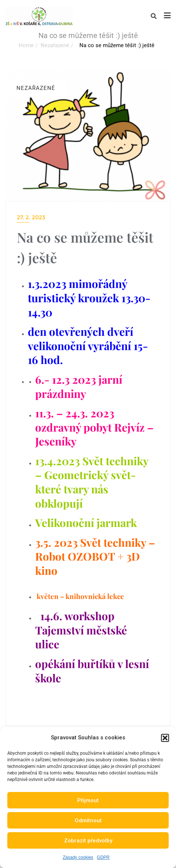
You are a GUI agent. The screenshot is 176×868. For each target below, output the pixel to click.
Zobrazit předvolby (88, 841)
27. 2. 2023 (31, 217)
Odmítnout (88, 820)
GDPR (103, 857)
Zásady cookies (78, 857)
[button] (165, 738)
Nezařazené (55, 45)
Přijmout (88, 800)
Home (26, 45)
